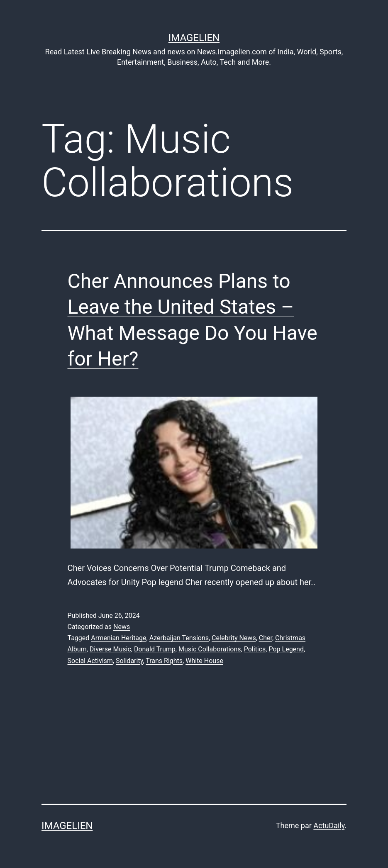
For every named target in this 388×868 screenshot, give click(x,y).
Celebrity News (234, 638)
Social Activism (90, 661)
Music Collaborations (210, 649)
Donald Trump (155, 649)
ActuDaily (329, 825)
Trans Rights (164, 661)
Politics (255, 649)
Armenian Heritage (118, 638)
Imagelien (194, 38)
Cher (266, 638)
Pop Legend (286, 649)
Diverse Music (110, 649)
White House (204, 661)
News (122, 627)
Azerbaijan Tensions (179, 638)
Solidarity (129, 661)
